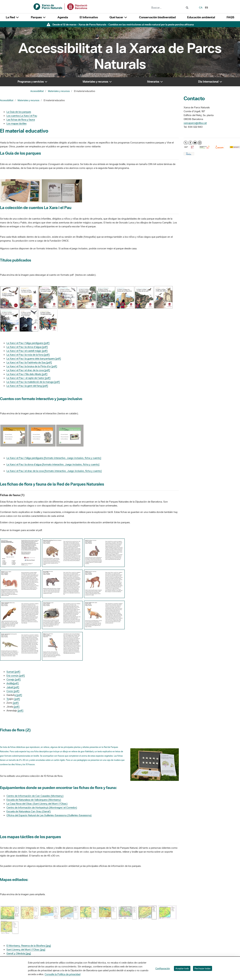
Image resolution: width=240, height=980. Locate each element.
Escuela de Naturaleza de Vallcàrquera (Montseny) (34, 800)
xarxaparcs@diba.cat (195, 123)
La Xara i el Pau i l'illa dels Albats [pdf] (27, 374)
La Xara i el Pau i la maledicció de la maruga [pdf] (33, 382)
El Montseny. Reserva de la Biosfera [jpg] (29, 946)
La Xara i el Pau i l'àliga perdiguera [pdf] (28, 343)
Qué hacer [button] (118, 17)
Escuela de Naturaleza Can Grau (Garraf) (29, 811)
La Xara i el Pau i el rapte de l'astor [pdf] (28, 378)
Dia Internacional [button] (210, 82)
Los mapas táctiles (16, 123)
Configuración (163, 968)
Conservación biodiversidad (157, 17)
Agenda (63, 17)
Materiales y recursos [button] (97, 82)
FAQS (230, 17)
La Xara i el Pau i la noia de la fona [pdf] (28, 355)
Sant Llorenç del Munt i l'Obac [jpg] (26, 949)
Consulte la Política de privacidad (63, 974)
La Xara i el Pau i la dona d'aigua (24, 464)
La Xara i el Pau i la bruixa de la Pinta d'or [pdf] (32, 366)
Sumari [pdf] (13, 672)
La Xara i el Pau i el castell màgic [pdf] (27, 351)
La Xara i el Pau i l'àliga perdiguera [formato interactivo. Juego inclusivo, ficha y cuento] (54, 458)
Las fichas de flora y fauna (21, 119)
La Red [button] (13, 17)
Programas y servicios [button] (33, 82)
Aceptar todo (182, 968)
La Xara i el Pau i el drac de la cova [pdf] (28, 370)
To (8, 699)
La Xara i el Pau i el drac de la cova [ (26, 471)
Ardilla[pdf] (13, 683)
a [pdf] (18, 695)
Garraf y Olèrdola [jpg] (19, 953)
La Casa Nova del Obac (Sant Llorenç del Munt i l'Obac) (37, 804)
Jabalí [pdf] (13, 687)
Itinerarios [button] (155, 82)
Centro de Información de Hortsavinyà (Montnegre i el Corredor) (42, 807)
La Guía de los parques (19, 112)
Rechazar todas (203, 968)
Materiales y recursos (59, 91)
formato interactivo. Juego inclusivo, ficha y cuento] (71, 464)
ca (201, 7)
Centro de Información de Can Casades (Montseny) (35, 796)
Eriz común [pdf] (16, 675)
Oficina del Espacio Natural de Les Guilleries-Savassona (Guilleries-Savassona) (49, 815)
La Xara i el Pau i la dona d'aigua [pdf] (27, 347)
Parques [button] (38, 17)
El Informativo (89, 17)
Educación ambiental (201, 17)
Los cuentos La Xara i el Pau (22, 116)
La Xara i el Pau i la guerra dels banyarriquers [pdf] (34, 358)
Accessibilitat (37, 91)
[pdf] (17, 699)
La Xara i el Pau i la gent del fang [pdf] (27, 386)
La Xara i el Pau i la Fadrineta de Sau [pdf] (29, 362)
